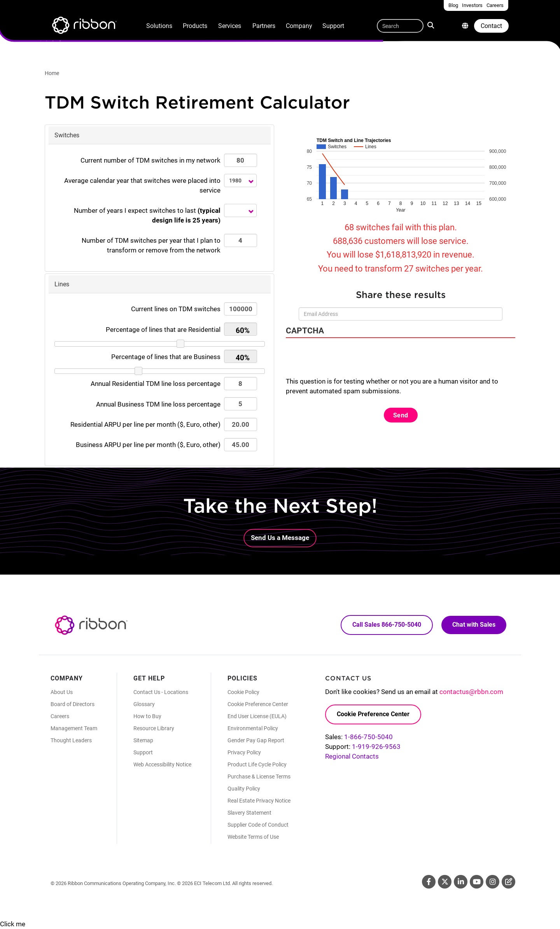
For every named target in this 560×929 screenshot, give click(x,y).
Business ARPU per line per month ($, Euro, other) (148, 445)
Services (230, 26)
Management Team (74, 728)
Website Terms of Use (253, 837)
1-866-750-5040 (368, 737)
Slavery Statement (249, 813)
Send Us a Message (280, 538)
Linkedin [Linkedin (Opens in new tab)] (461, 882)
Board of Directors (73, 704)
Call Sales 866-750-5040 (387, 625)
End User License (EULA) (257, 716)
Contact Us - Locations (161, 692)
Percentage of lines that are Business (166, 357)
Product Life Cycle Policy (257, 764)
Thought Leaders (71, 740)
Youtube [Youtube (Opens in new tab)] (477, 882)
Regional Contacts (352, 756)
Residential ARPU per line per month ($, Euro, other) (145, 424)
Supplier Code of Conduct (258, 825)
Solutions (159, 26)
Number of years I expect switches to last (147, 215)
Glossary (144, 704)
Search (431, 25)
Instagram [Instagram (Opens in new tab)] (493, 882)
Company (299, 26)
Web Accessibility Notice (162, 764)
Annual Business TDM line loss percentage (158, 404)
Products (195, 26)
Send (401, 415)
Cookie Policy (243, 692)
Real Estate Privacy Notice (259, 801)
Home (52, 73)
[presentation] (345, 361)
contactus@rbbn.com (471, 692)
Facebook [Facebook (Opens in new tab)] (429, 882)
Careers (60, 716)
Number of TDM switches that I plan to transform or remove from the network (151, 245)
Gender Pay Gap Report (256, 740)
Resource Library (154, 728)
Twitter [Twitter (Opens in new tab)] (445, 882)
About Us (62, 692)
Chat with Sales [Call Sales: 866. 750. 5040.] (474, 625)
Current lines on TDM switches (176, 309)
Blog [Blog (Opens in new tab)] (508, 882)
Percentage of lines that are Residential (163, 330)
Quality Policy (244, 789)
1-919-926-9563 (376, 747)
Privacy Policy (244, 752)
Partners (264, 26)
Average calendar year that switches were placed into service (142, 185)
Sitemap (143, 740)
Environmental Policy (253, 728)
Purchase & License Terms (259, 777)
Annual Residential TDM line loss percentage (156, 384)
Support (333, 26)
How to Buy (147, 716)
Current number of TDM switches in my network (150, 160)
